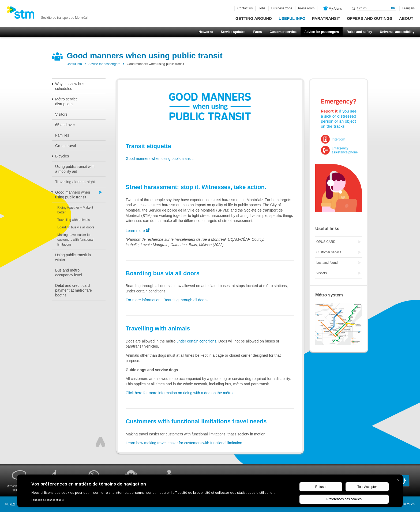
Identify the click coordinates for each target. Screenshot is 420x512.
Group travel (65, 146)
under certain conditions (196, 341)
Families (62, 135)
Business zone (282, 8)
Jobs (262, 8)
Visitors (61, 114)
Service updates (233, 32)
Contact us (245, 8)
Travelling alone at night (75, 182)
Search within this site (354, 8)
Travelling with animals (74, 220)
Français (408, 8)
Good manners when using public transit (73, 195)
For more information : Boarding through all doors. (167, 300)
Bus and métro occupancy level (69, 273)
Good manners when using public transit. (160, 159)
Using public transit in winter (73, 257)
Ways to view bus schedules (70, 86)
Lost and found (327, 263)
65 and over (65, 125)
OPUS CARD (326, 242)
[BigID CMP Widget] (210, 492)
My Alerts (333, 9)
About (406, 18)
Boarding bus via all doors (76, 227)
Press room (306, 8)
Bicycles (62, 156)
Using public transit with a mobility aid (75, 169)
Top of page (100, 442)
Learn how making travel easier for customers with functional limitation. (184, 443)
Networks (206, 32)
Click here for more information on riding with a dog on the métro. (180, 393)
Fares (257, 32)
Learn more (135, 231)
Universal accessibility (397, 32)
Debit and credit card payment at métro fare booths (74, 290)
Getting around (254, 18)
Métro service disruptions (66, 101)
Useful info (292, 18)
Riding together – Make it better (75, 210)
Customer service (283, 32)
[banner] (47, 14)
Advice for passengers (322, 32)
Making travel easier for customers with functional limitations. (75, 240)
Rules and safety (359, 32)
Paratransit (326, 18)
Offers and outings (370, 18)
